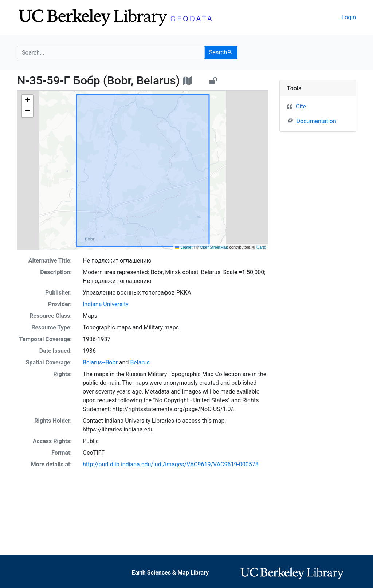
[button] (27, 100)
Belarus (140, 362)
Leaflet (184, 247)
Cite (301, 106)
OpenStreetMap (214, 247)
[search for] (111, 52)
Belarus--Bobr (100, 362)
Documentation (312, 121)
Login (349, 17)
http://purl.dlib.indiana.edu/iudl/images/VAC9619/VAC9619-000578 (171, 464)
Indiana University (106, 304)
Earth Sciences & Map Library (170, 573)
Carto (261, 247)
